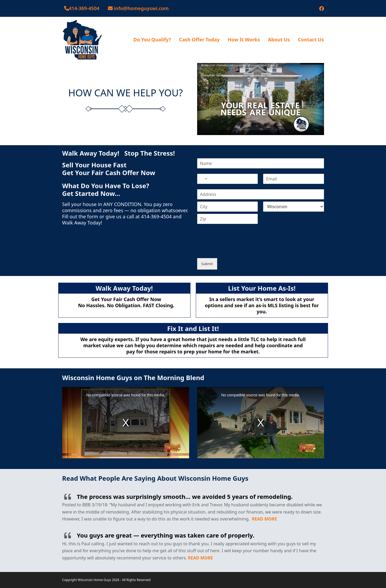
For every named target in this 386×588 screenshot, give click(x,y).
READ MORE (264, 519)
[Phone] (228, 179)
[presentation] (238, 249)
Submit (207, 264)
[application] (261, 99)
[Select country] (203, 179)
